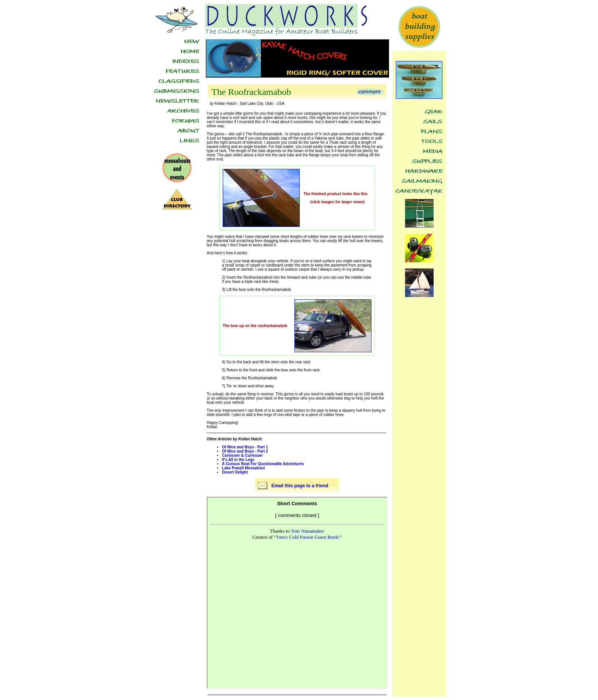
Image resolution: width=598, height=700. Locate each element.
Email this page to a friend (300, 486)
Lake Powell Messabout (243, 468)
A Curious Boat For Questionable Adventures (263, 464)
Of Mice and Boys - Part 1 (245, 447)
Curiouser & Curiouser (242, 455)
